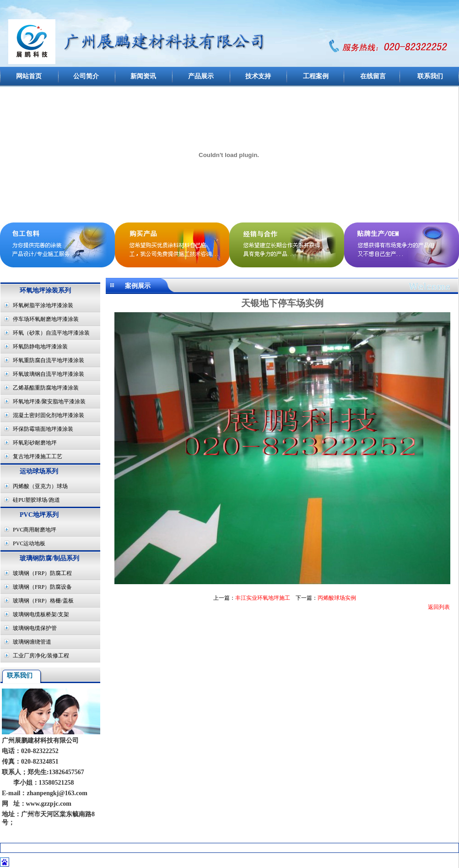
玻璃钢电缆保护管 (35, 628)
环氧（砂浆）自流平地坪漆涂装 (51, 333)
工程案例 (316, 76)
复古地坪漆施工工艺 (38, 456)
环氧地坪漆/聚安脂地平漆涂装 (49, 401)
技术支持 (258, 76)
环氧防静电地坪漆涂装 (40, 347)
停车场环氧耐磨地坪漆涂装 (46, 319)
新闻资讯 (143, 76)
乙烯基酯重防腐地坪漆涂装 (46, 388)
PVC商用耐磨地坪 (35, 530)
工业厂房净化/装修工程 (41, 656)
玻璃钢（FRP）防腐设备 (42, 587)
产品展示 (201, 76)
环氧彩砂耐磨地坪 (35, 443)
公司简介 (86, 76)
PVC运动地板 (29, 543)
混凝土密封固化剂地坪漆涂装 (49, 415)
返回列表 (439, 607)
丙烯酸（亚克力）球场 (40, 486)
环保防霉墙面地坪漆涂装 (43, 429)
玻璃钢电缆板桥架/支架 (41, 614)
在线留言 (373, 76)
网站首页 (29, 76)
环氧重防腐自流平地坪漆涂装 (49, 360)
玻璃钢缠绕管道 (32, 642)
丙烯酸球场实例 (337, 598)
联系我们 (430, 76)
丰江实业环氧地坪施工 (263, 598)
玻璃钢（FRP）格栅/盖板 (43, 601)
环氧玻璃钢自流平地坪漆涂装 (49, 374)
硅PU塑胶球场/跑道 (36, 500)
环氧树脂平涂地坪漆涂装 (43, 305)
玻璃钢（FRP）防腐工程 (42, 573)
